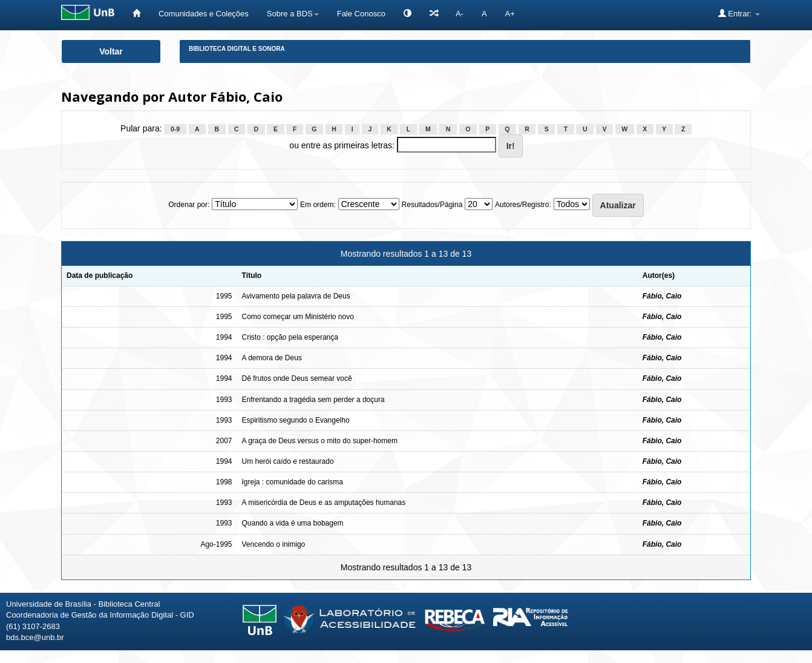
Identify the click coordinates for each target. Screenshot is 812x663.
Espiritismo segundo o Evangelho (295, 420)
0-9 (175, 129)
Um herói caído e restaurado (287, 461)
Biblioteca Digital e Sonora (237, 49)
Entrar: (739, 13)
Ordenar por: (189, 205)
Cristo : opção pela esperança (290, 337)
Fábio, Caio (662, 296)
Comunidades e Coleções (204, 14)
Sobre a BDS (293, 14)
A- (460, 14)
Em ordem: (318, 205)
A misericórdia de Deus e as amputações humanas (323, 503)
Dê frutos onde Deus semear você (296, 378)
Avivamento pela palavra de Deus (296, 296)
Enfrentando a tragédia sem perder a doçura (313, 400)
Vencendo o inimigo (273, 544)
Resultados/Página (432, 205)
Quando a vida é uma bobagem (292, 523)
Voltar (111, 51)
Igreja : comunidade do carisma (292, 482)
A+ (510, 14)
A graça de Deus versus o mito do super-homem (319, 441)
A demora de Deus (271, 358)
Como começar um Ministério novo (297, 317)
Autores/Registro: (523, 205)
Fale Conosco (361, 14)
